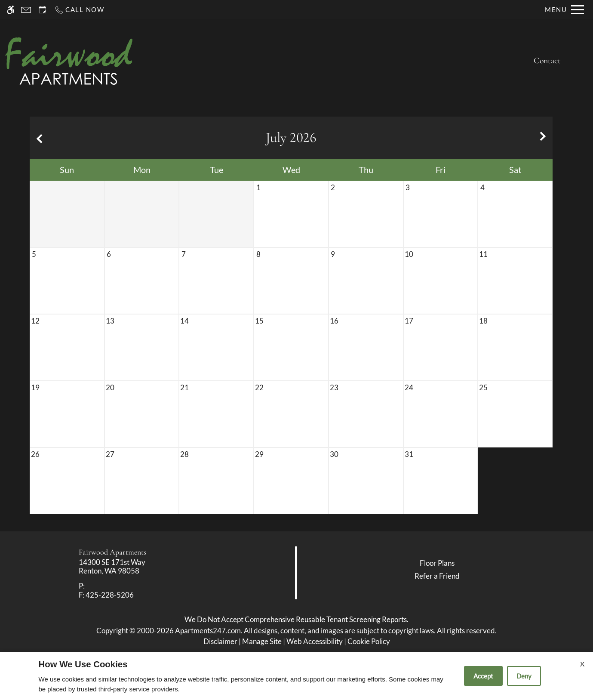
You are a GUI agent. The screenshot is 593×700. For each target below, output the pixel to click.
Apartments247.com (208, 631)
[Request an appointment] (43, 10)
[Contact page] (26, 10)
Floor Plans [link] (437, 563)
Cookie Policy (369, 641)
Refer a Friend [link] (437, 576)
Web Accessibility (315, 641)
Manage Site (262, 641)
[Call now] (79, 10)
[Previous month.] (38, 138)
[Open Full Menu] (564, 10)
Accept (483, 676)
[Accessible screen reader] (11, 10)
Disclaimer (220, 641)
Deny (524, 676)
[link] (149, 567)
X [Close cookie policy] (582, 664)
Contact (547, 61)
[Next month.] (544, 138)
